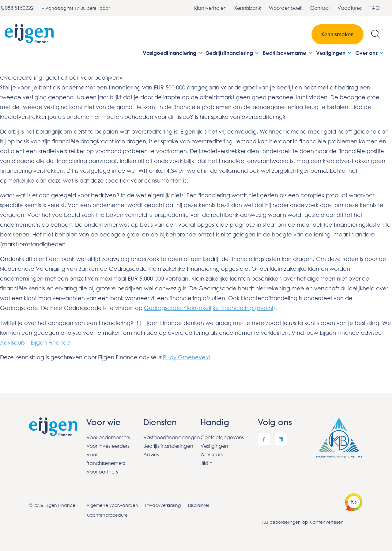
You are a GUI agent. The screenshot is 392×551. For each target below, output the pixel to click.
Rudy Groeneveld (187, 357)
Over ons (370, 53)
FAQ (375, 8)
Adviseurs (212, 454)
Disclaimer (199, 505)
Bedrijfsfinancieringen (167, 445)
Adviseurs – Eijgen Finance (35, 342)
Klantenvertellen (326, 521)
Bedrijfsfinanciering (233, 53)
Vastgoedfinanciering (173, 53)
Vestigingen (334, 53)
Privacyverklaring (163, 505)
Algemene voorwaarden (112, 505)
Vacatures (350, 8)
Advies (151, 454)
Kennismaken (337, 34)
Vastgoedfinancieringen (167, 437)
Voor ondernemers (108, 437)
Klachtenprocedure (107, 514)
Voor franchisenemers (106, 458)
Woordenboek (286, 8)
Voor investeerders (108, 445)
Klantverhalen (210, 8)
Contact (320, 8)
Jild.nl (207, 462)
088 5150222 (17, 8)
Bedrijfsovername (288, 53)
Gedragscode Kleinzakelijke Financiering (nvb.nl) (210, 308)
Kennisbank (248, 8)
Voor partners (102, 471)
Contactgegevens (222, 437)
